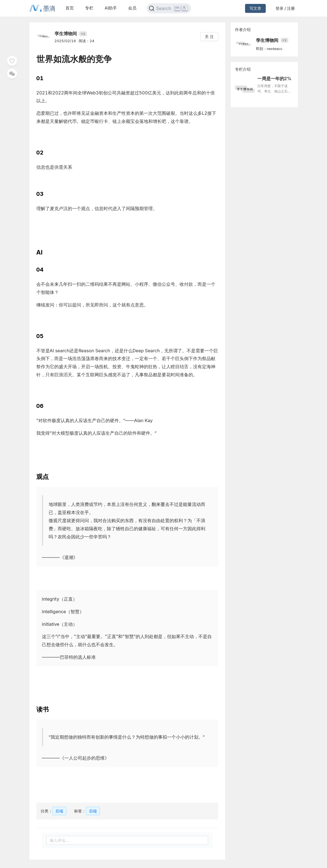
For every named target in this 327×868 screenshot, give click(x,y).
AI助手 (111, 8)
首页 (70, 8)
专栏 (89, 8)
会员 (132, 8)
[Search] (169, 8)
